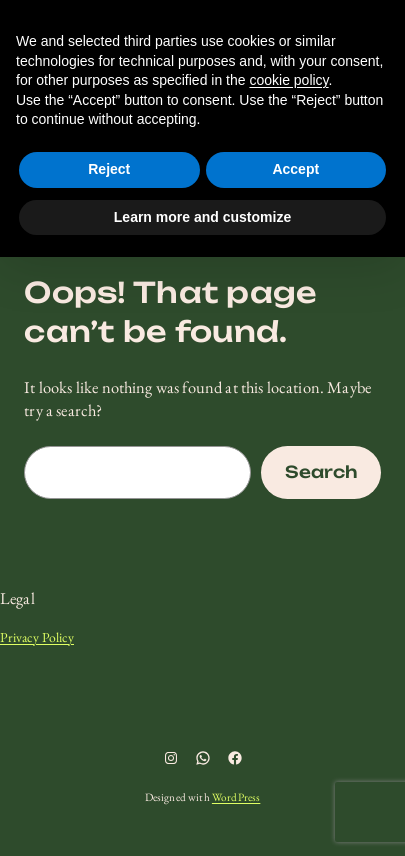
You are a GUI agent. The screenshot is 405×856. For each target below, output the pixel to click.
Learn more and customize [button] (202, 217)
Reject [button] (109, 169)
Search (321, 472)
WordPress (236, 797)
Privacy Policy (37, 637)
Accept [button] (295, 169)
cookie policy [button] (288, 80)
